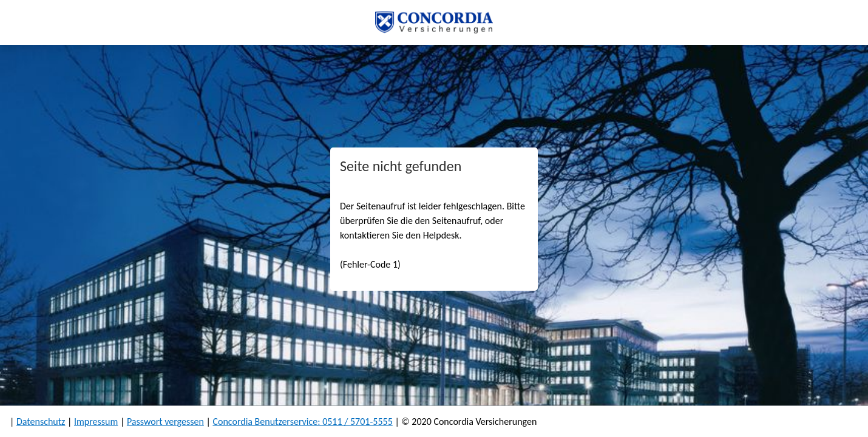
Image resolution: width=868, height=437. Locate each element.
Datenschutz (41, 422)
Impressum (96, 422)
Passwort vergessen (165, 422)
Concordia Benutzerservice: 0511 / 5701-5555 (302, 422)
